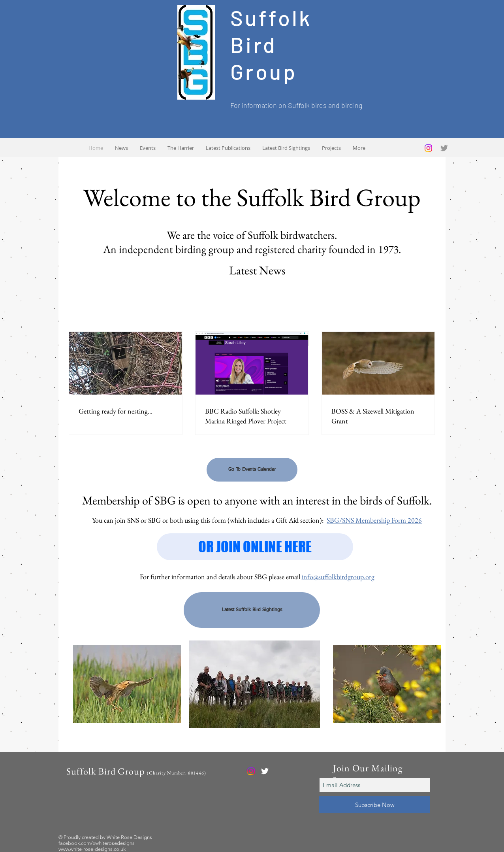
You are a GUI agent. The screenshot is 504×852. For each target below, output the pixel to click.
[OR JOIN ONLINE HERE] (255, 547)
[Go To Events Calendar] (252, 470)
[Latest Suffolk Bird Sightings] (252, 610)
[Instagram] (428, 148)
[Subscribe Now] (375, 805)
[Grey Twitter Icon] (444, 148)
